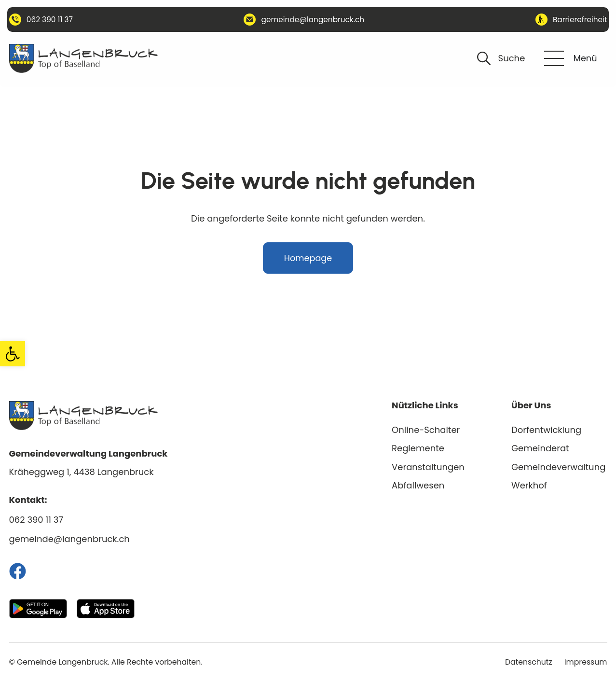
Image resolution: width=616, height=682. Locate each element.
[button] (13, 354)
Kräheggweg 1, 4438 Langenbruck (82, 472)
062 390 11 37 (36, 520)
